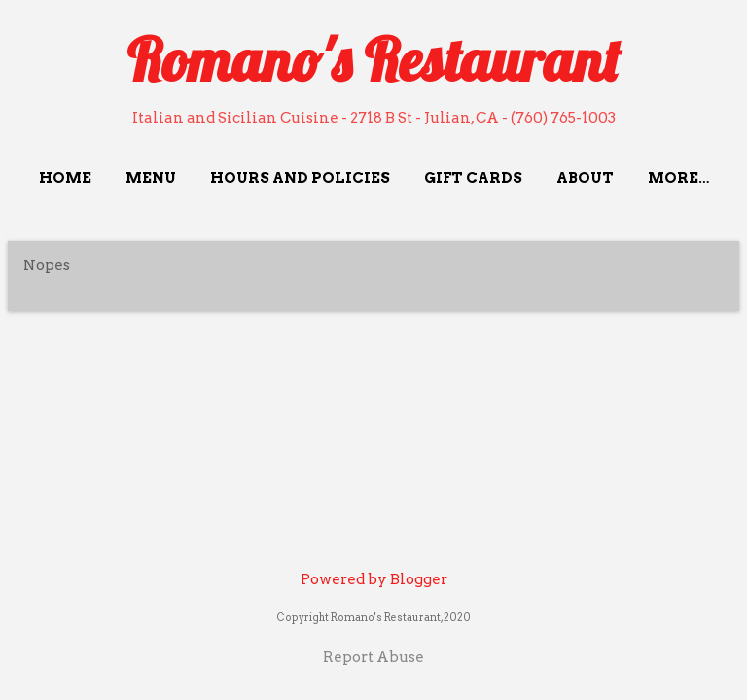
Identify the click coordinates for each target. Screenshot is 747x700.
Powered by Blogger (374, 579)
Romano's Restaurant (373, 60)
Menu (151, 178)
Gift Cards (473, 178)
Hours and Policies (300, 178)
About (585, 178)
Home (65, 178)
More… (678, 178)
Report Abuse (373, 657)
